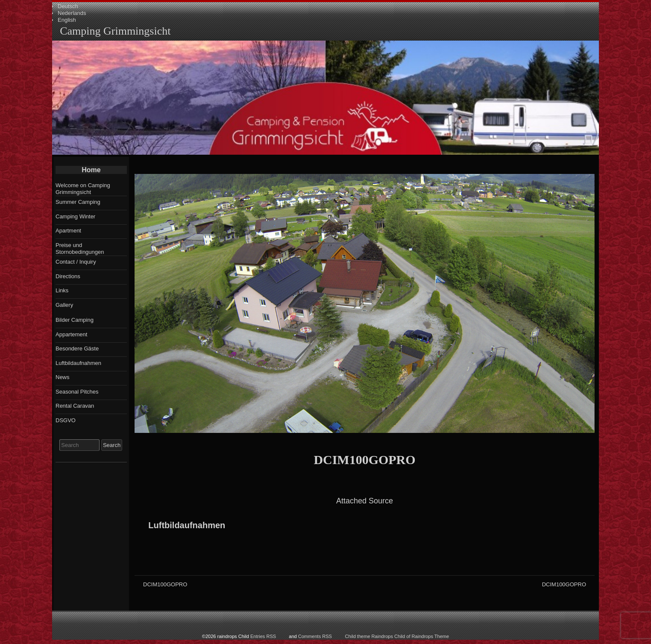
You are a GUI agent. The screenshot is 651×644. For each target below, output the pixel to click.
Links (62, 290)
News (63, 377)
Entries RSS (263, 636)
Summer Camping (78, 202)
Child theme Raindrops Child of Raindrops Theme (397, 636)
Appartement (71, 334)
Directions (68, 276)
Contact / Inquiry (76, 262)
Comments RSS (315, 636)
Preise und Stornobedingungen (80, 248)
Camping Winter (75, 216)
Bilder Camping (75, 320)
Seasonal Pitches (77, 392)
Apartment (68, 231)
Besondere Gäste (77, 348)
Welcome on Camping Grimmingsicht (83, 189)
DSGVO (66, 420)
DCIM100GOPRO (364, 460)
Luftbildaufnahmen (187, 525)
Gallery (64, 305)
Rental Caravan (75, 406)
